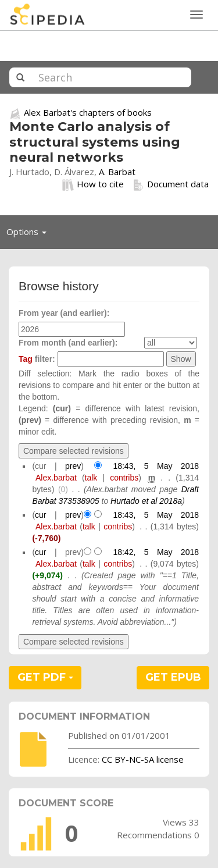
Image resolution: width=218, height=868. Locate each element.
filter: (37, 359)
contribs (124, 478)
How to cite (93, 184)
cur (40, 515)
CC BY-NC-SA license (143, 759)
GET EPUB (173, 677)
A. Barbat (117, 172)
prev (73, 466)
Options (30, 234)
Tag (26, 359)
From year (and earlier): (64, 313)
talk (91, 478)
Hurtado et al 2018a (146, 501)
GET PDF (45, 677)
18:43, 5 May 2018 (156, 466)
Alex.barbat (56, 478)
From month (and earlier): (68, 343)
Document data (171, 184)
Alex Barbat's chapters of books (88, 112)
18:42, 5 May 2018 (156, 552)
